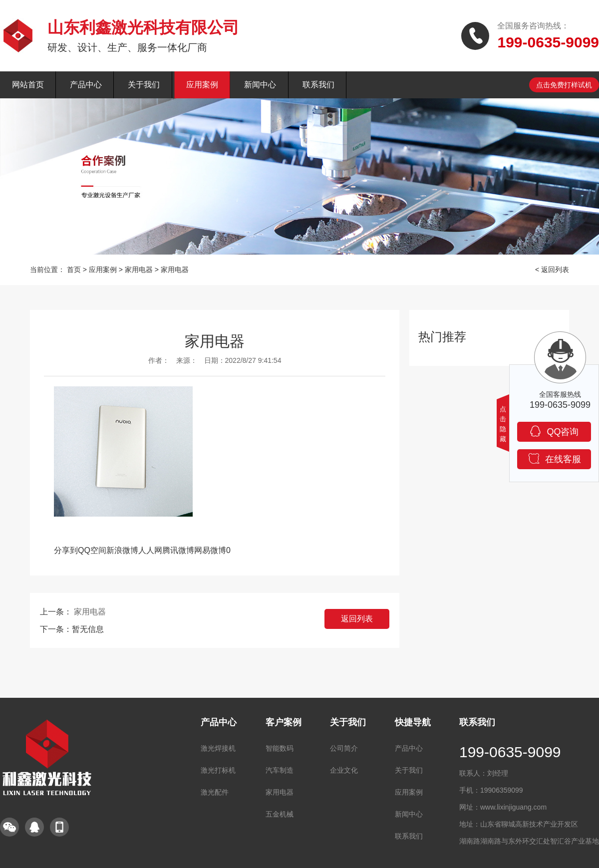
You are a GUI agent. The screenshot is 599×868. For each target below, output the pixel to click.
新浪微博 (122, 550)
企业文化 (344, 770)
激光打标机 (218, 770)
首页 (74, 270)
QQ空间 (92, 550)
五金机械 (280, 814)
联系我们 (318, 85)
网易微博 (210, 550)
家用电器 (139, 270)
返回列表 (357, 619)
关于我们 (144, 85)
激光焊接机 (218, 748)
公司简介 (344, 748)
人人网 (150, 550)
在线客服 (554, 458)
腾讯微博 (178, 550)
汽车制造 (280, 770)
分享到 (66, 550)
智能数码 (280, 748)
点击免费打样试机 (564, 85)
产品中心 (86, 85)
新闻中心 (260, 85)
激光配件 (215, 792)
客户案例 (284, 722)
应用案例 (202, 85)
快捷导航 (413, 722)
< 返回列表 (552, 270)
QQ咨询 (554, 431)
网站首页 (28, 85)
